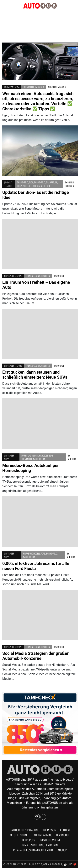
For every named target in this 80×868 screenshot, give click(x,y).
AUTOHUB (60, 276)
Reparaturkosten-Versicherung (33, 850)
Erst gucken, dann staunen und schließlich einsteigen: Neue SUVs (35, 375)
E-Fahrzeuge (52, 182)
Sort (43, 186)
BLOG (31, 182)
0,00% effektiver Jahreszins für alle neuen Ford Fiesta (36, 566)
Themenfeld (29, 87)
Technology (34, 186)
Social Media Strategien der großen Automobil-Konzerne (36, 656)
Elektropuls (27, 840)
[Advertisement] (40, 26)
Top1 (48, 186)
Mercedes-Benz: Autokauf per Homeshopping (31, 468)
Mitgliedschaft (19, 835)
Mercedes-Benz (46, 455)
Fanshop (62, 850)
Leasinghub (63, 835)
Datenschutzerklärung (24, 830)
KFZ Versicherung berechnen (40, 845)
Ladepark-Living (42, 835)
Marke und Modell (30, 455)
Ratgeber (39, 87)
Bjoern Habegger (58, 87)
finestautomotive (50, 840)
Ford (43, 553)
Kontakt (65, 830)
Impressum (50, 830)
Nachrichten (44, 276)
